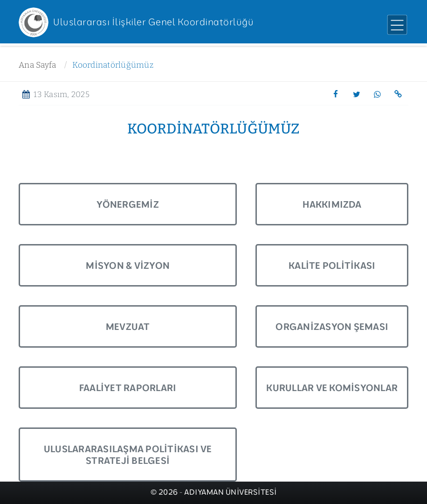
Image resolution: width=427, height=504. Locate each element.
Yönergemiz (128, 204)
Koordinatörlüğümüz (113, 65)
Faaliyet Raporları (128, 388)
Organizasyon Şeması (332, 326)
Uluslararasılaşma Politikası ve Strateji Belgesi (128, 455)
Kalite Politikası (332, 265)
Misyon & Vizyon (128, 265)
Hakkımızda (332, 204)
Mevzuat (128, 326)
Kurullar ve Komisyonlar (332, 388)
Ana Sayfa (37, 65)
